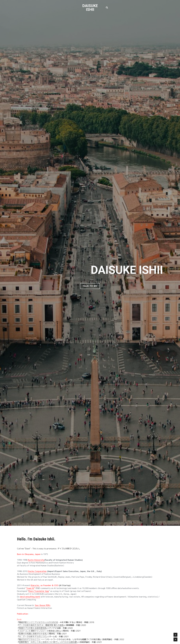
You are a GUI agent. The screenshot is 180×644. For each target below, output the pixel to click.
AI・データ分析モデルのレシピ (33, 636)
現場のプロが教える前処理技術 (33, 628)
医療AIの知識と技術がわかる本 (33, 634)
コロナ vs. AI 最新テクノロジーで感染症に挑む (40, 631)
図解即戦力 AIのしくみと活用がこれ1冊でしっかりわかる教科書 (48, 642)
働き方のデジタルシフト (30, 639)
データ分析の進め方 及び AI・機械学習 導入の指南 (41, 625)
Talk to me (90, 286)
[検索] (107, 8)
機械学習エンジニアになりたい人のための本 (38, 622)
